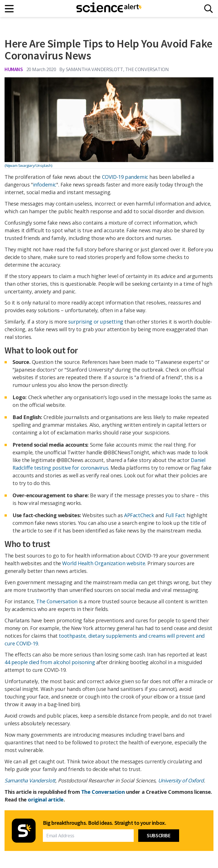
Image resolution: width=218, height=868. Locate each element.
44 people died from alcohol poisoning (50, 662)
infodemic (45, 185)
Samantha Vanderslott (30, 780)
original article (46, 799)
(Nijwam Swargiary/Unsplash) (28, 165)
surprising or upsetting (96, 322)
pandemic (137, 177)
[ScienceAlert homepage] (109, 9)
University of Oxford (181, 780)
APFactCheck (139, 515)
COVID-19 (113, 177)
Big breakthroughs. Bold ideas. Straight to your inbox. (104, 823)
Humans (14, 69)
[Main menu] (10, 9)
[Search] (208, 9)
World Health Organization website (104, 563)
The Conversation (57, 601)
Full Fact (175, 515)
